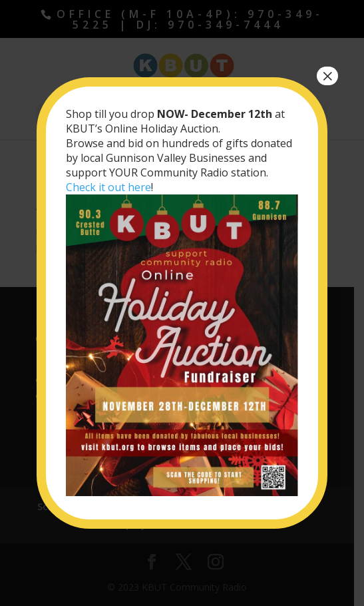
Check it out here (108, 187)
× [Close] (327, 76)
